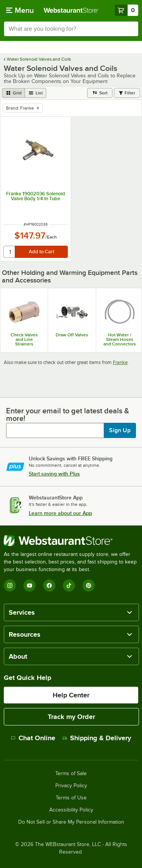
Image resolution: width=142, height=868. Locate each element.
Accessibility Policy (71, 810)
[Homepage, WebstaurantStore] (71, 10)
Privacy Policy (71, 786)
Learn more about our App (60, 513)
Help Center (71, 695)
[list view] (36, 93)
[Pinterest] (89, 585)
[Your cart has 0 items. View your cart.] (126, 10)
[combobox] (71, 29)
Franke (120, 362)
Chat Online (33, 738)
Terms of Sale (71, 774)
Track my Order (71, 717)
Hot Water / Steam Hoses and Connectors (120, 339)
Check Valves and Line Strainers (24, 339)
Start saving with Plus (54, 474)
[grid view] (13, 93)
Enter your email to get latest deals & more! (68, 414)
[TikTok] (69, 585)
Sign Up (120, 430)
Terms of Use (71, 798)
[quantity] (10, 252)
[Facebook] (49, 585)
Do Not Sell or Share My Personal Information (71, 822)
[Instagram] (10, 585)
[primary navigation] (20, 10)
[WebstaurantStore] (71, 541)
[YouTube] (30, 585)
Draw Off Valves (72, 335)
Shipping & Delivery (97, 738)
